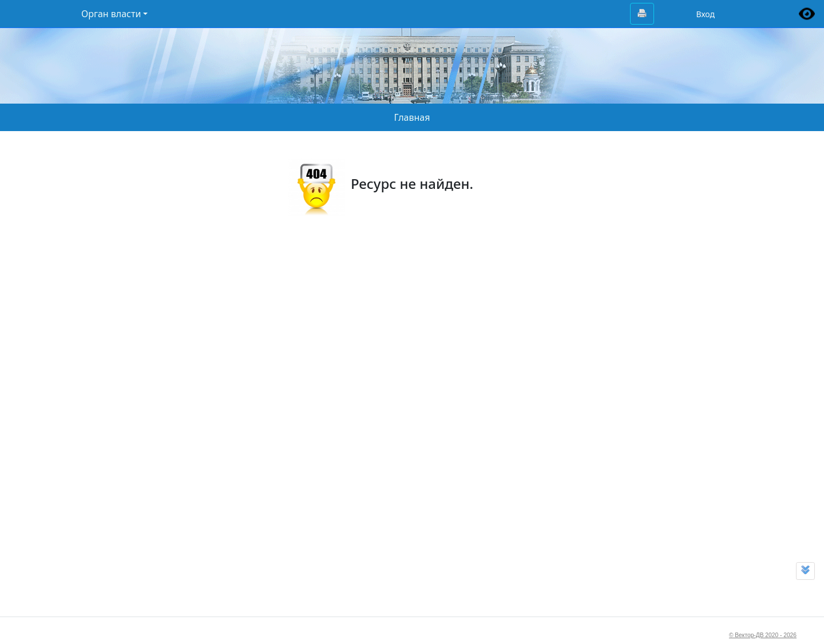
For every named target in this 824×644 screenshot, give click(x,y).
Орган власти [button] (111, 14)
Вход (705, 14)
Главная (412, 117)
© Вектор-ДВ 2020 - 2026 (763, 635)
